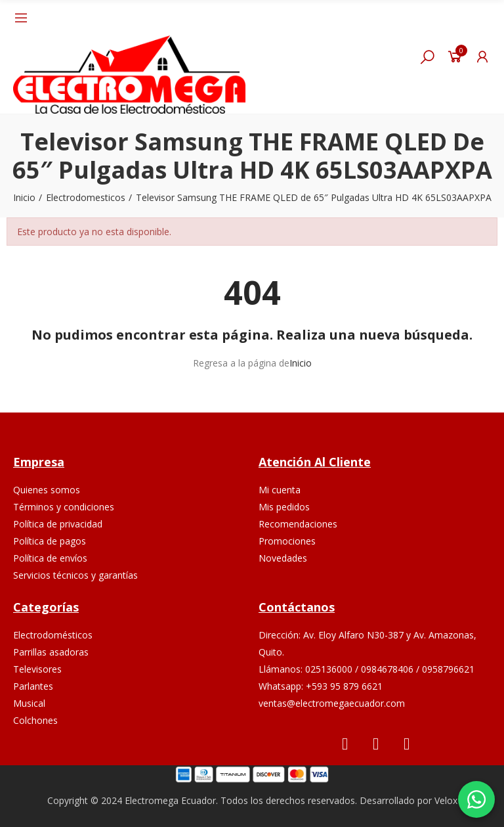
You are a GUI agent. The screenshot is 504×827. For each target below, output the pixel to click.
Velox (446, 800)
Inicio (301, 363)
